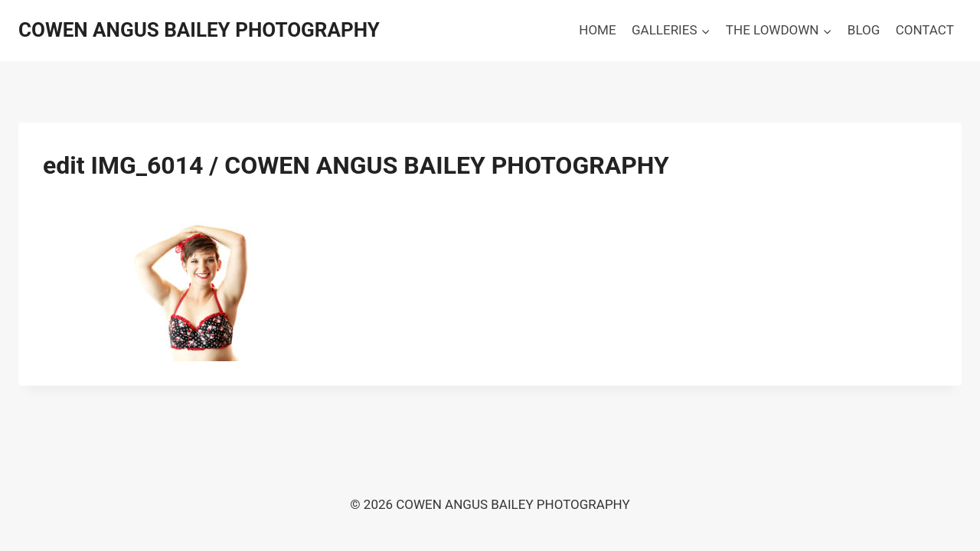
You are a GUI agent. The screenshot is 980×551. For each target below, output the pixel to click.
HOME (597, 30)
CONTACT (925, 30)
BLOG (864, 30)
